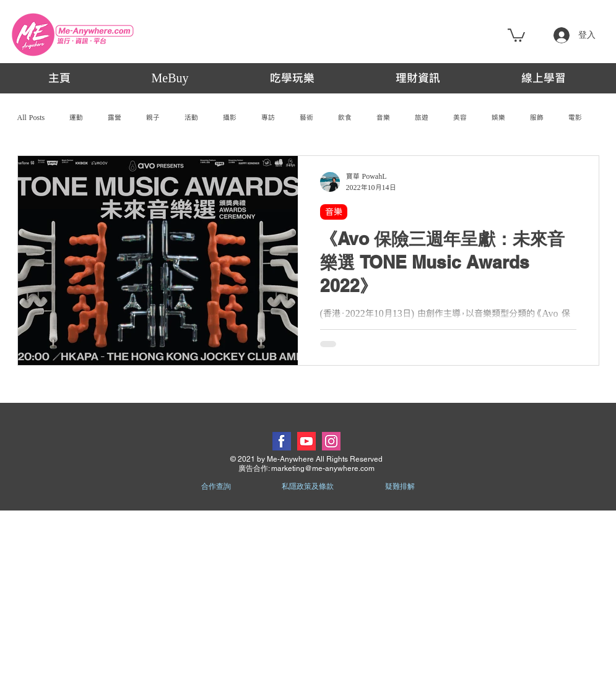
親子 (153, 118)
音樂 (383, 118)
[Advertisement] (308, 597)
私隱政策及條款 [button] (308, 486)
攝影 (230, 118)
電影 (575, 118)
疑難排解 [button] (400, 486)
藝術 (306, 118)
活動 (191, 118)
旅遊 (422, 118)
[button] (516, 35)
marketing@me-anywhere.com (323, 468)
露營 (115, 118)
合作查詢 (216, 486)
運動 (76, 118)
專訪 (268, 118)
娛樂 (498, 118)
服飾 (537, 118)
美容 (460, 118)
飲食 (345, 118)
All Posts (31, 118)
